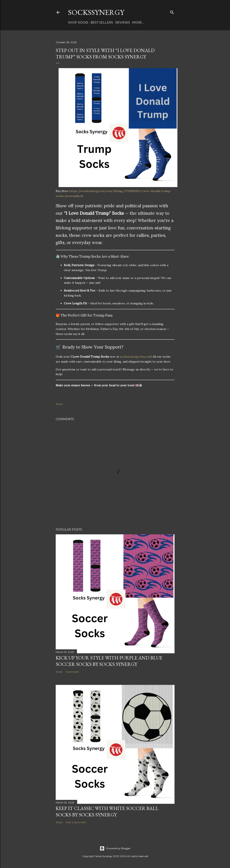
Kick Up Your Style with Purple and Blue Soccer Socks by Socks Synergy (109, 661)
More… (138, 23)
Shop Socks (78, 23)
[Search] (172, 11)
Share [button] (59, 404)
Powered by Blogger (115, 848)
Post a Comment (76, 822)
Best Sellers (102, 23)
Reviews (123, 23)
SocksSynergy (96, 12)
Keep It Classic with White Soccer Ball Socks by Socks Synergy (107, 811)
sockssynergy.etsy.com (135, 357)
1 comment (72, 672)
